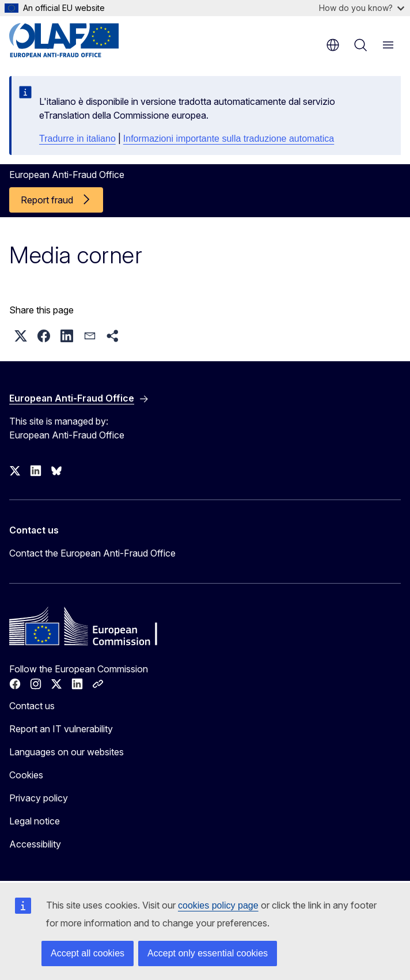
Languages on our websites (67, 752)
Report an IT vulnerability (61, 729)
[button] (21, 336)
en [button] (333, 45)
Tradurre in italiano (77, 139)
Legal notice (35, 821)
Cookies (26, 775)
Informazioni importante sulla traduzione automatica (229, 139)
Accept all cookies (88, 953)
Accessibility (35, 844)
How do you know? (362, 8)
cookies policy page (218, 905)
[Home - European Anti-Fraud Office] (79, 40)
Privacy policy (39, 798)
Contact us (32, 706)
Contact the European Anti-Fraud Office (92, 553)
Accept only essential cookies (208, 953)
